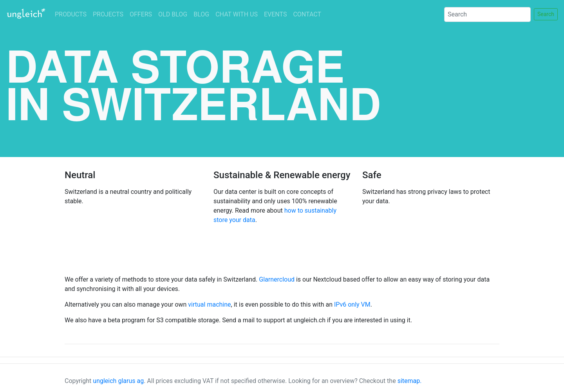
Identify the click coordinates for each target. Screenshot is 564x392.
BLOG (201, 14)
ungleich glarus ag (118, 381)
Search (546, 14)
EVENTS (275, 14)
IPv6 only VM (352, 304)
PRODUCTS (71, 14)
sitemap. (410, 381)
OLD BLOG (173, 14)
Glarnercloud (277, 279)
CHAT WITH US (237, 14)
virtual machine (209, 304)
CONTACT (307, 14)
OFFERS (141, 14)
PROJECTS (108, 14)
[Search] (487, 14)
